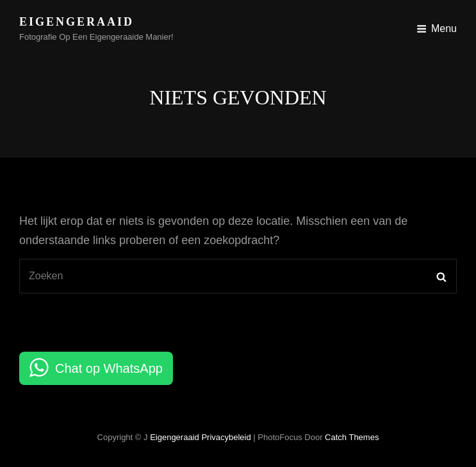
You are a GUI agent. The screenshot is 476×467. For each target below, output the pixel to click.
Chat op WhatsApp (109, 368)
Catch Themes (352, 437)
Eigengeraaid (77, 22)
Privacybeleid (226, 437)
